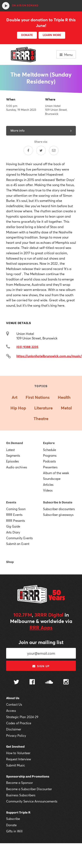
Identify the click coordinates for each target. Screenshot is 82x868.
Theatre (41, 419)
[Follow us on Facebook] (32, 682)
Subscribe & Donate (58, 502)
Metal (66, 408)
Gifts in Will (14, 831)
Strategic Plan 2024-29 (22, 717)
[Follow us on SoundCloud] (49, 682)
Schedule (50, 450)
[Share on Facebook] (28, 150)
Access (11, 711)
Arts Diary (13, 532)
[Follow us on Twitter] (16, 682)
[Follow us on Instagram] (66, 682)
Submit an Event (18, 544)
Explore (49, 443)
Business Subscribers (21, 795)
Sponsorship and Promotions (28, 776)
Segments (13, 455)
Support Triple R (18, 813)
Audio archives (17, 467)
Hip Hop (18, 408)
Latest (10, 450)
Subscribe (13, 819)
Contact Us (14, 704)
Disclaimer (14, 729)
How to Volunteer (18, 753)
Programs (50, 455)
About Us (13, 698)
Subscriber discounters (59, 509)
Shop (10, 562)
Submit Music (16, 765)
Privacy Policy (16, 736)
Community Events (19, 538)
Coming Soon (16, 509)
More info (41, 131)
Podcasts (50, 461)
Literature (43, 408)
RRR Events (14, 515)
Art (15, 397)
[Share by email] (54, 150)
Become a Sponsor (19, 783)
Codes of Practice (19, 723)
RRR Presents (16, 521)
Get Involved (15, 747)
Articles (48, 485)
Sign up (41, 666)
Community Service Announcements (32, 801)
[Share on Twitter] (41, 150)
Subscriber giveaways (58, 515)
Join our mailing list (41, 642)
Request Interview (19, 759)
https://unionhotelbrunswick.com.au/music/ (49, 356)
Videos (48, 490)
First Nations (38, 397)
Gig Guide (13, 526)
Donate (11, 825)
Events (11, 502)
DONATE (27, 35)
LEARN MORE (52, 35)
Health (64, 397)
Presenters (50, 467)
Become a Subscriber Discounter (29, 789)
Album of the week (56, 473)
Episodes (13, 461)
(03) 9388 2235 (27, 347)
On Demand (15, 443)
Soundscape (52, 479)
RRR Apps (41, 627)
